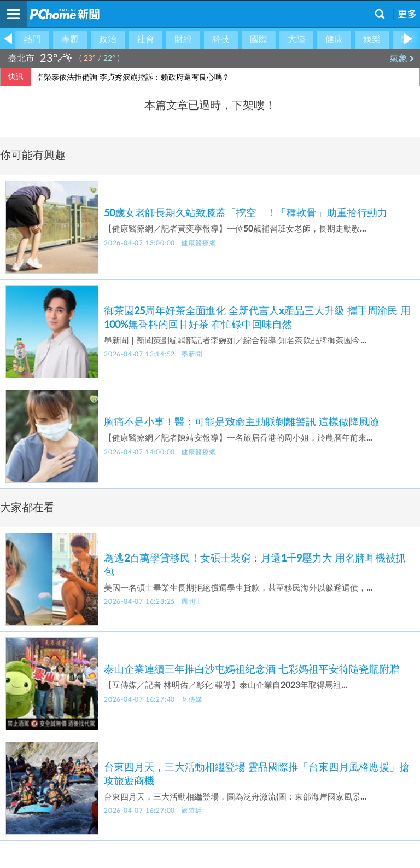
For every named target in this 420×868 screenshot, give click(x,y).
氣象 (402, 59)
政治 (108, 39)
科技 (221, 39)
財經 (183, 39)
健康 (334, 39)
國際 (259, 39)
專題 (70, 39)
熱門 (32, 39)
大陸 (296, 39)
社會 (145, 39)
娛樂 (372, 39)
